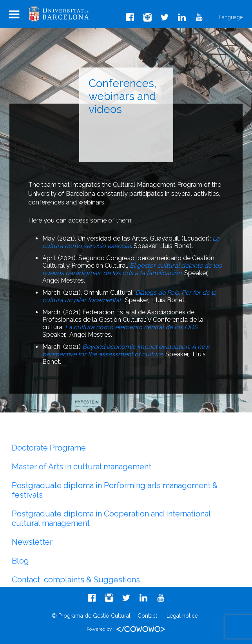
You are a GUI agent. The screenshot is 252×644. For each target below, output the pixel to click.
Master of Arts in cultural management (82, 467)
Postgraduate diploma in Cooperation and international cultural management (111, 518)
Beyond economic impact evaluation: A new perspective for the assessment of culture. (126, 350)
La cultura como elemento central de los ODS (131, 327)
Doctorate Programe (49, 448)
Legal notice (182, 616)
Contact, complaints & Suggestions (76, 580)
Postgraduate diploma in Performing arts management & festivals (115, 490)
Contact (147, 616)
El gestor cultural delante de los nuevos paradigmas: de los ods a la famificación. (132, 269)
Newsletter (32, 542)
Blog (20, 561)
